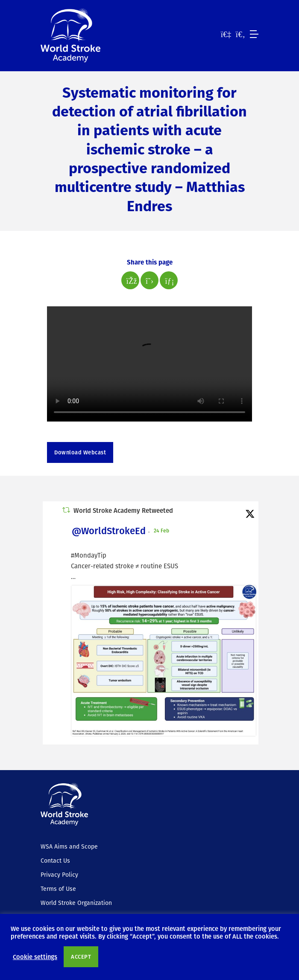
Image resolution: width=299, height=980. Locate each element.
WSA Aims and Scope (69, 846)
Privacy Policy (59, 875)
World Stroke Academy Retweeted (123, 510)
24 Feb (162, 530)
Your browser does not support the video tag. (149, 364)
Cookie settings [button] (35, 957)
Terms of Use (58, 889)
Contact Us (55, 861)
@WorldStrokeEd (109, 531)
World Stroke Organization (76, 903)
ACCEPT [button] (81, 957)
